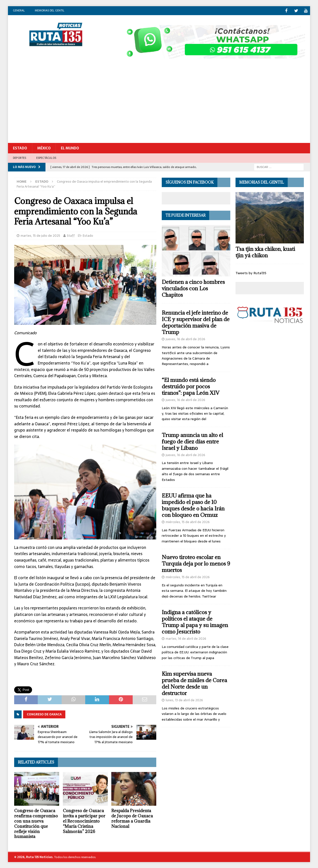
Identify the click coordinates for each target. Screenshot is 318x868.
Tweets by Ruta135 (251, 273)
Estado (20, 148)
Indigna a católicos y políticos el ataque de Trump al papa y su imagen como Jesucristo (195, 622)
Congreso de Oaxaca (44, 714)
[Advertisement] (159, 105)
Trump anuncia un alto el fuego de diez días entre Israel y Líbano (192, 441)
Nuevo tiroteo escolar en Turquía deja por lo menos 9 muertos (196, 563)
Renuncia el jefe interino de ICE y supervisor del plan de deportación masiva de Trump (196, 322)
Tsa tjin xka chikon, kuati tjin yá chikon (265, 252)
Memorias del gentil (50, 10)
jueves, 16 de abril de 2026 (185, 339)
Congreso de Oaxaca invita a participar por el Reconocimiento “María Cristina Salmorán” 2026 (84, 821)
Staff (71, 235)
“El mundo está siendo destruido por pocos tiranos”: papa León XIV (191, 386)
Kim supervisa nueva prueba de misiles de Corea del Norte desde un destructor (194, 683)
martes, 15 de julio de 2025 (40, 235)
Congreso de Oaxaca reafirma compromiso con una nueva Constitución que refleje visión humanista (36, 823)
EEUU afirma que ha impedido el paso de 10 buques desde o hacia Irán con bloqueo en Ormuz (193, 505)
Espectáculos (46, 158)
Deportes (20, 158)
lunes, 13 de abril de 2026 (184, 700)
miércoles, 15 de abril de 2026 (188, 522)
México (44, 148)
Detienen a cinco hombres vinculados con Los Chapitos (193, 288)
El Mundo (70, 148)
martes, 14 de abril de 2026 (186, 638)
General (19, 10)
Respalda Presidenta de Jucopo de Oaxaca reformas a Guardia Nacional (132, 818)
